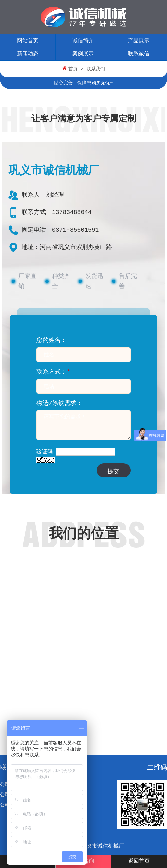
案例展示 (83, 54)
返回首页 (139, 861)
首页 (73, 69)
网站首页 (28, 41)
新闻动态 (28, 54)
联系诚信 (139, 54)
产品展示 (139, 41)
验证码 (45, 452)
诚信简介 (83, 41)
